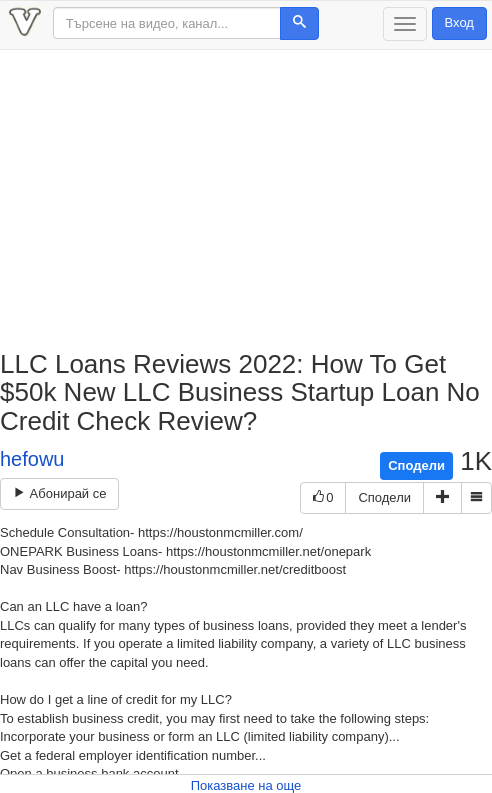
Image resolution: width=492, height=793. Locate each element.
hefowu (32, 459)
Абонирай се (59, 493)
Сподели (416, 465)
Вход (459, 22)
